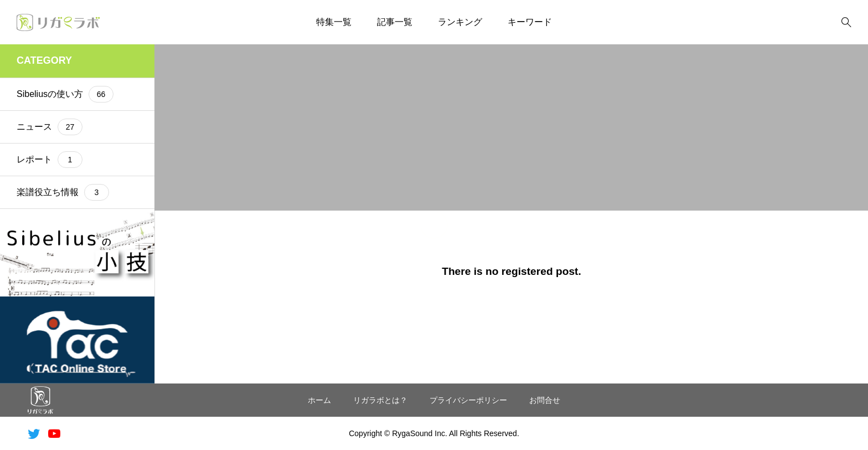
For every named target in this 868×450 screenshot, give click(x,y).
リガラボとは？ (380, 400)
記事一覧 (395, 22)
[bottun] (846, 22)
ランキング (460, 22)
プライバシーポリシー (468, 400)
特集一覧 (334, 22)
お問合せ (545, 400)
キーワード (530, 22)
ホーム (319, 400)
